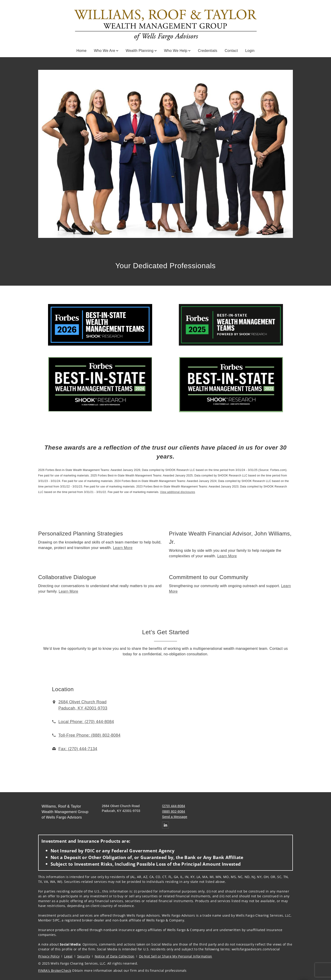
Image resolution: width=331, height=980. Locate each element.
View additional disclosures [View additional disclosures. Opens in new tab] (178, 492)
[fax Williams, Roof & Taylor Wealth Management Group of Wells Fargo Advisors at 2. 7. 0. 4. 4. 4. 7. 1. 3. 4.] (78, 749)
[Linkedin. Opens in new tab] (165, 825)
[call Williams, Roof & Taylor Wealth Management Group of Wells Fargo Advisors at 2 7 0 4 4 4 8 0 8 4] (86, 722)
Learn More (123, 548)
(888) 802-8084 (174, 811)
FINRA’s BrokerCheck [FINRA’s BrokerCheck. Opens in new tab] (55, 970)
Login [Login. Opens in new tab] (250, 51)
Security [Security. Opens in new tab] (84, 956)
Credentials (208, 51)
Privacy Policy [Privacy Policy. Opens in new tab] (49, 956)
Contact (231, 51)
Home (81, 51)
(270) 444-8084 (174, 806)
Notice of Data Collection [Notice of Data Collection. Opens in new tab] (115, 956)
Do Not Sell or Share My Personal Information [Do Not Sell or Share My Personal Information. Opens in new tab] (176, 956)
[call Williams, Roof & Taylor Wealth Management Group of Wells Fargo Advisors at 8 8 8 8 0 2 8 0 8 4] (89, 735)
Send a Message (175, 817)
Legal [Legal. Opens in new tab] (68, 956)
